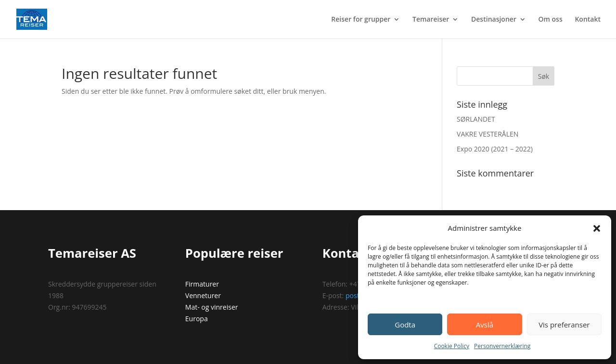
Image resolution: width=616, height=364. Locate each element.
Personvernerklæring (502, 346)
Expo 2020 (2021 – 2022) (495, 149)
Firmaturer (202, 284)
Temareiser (431, 20)
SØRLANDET (476, 119)
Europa (197, 319)
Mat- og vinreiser (212, 307)
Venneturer (203, 295)
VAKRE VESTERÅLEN (488, 134)
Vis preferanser (564, 325)
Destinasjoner (494, 20)
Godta (405, 325)
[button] (597, 228)
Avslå (485, 325)
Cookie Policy (452, 346)
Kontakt (588, 20)
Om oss (551, 20)
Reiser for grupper (361, 20)
